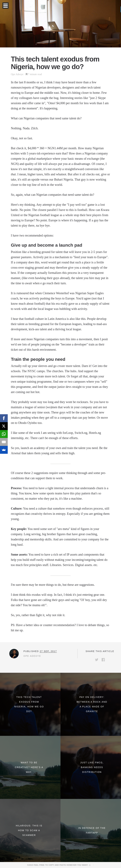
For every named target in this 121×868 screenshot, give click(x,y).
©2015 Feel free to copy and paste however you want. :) (60, 865)
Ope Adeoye (17, 74)
